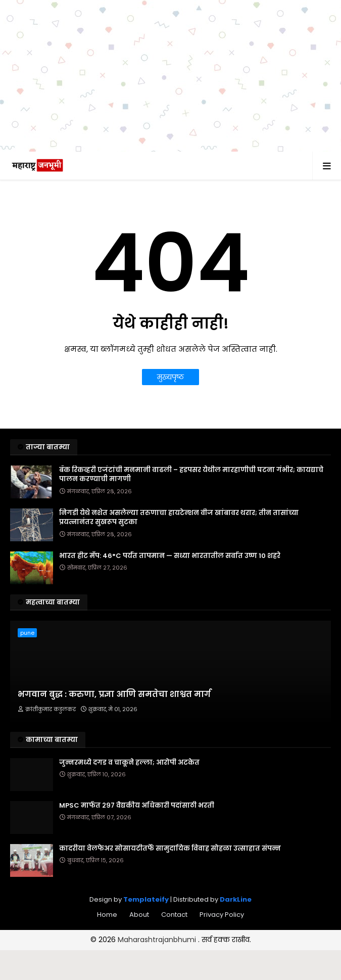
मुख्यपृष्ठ (170, 377)
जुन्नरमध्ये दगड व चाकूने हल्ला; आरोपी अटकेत (129, 763)
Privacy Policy (222, 915)
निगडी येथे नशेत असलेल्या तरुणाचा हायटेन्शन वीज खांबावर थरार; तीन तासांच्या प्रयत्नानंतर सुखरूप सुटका (179, 518)
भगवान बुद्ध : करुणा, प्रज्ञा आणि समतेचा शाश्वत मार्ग (114, 694)
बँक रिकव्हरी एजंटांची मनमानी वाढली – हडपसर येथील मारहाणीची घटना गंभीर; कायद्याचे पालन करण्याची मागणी (191, 475)
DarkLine (236, 899)
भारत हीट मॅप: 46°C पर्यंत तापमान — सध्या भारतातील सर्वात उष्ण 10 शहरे (170, 556)
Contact (174, 915)
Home (107, 915)
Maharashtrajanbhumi (158, 940)
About (139, 915)
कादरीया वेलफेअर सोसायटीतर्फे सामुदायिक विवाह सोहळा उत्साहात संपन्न (170, 849)
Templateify (146, 899)
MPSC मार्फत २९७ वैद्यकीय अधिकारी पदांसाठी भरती (137, 806)
